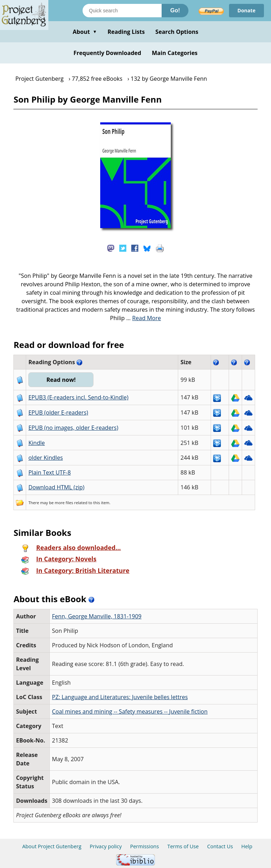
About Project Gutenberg (52, 846)
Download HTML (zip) (56, 487)
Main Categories (175, 53)
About (85, 32)
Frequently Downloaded (107, 53)
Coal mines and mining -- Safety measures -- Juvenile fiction (130, 711)
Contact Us (220, 846)
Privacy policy (106, 846)
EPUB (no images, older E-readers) (73, 428)
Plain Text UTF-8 (49, 472)
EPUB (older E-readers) (58, 412)
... (144, 318)
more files (64, 503)
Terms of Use (183, 846)
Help (247, 846)
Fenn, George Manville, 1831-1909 (97, 616)
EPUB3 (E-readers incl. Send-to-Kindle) (78, 397)
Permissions (145, 846)
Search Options (177, 32)
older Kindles (46, 458)
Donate (246, 10)
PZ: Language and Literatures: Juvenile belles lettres (120, 697)
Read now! (61, 380)
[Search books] (122, 11)
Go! (175, 10)
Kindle (37, 443)
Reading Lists (126, 32)
